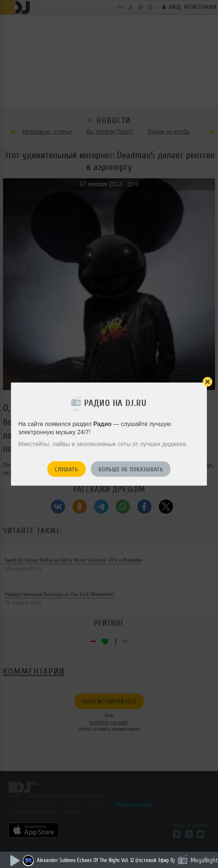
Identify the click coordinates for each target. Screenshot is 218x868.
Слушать (66, 469)
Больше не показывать (131, 469)
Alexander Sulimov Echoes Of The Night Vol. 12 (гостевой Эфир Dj (106, 860)
